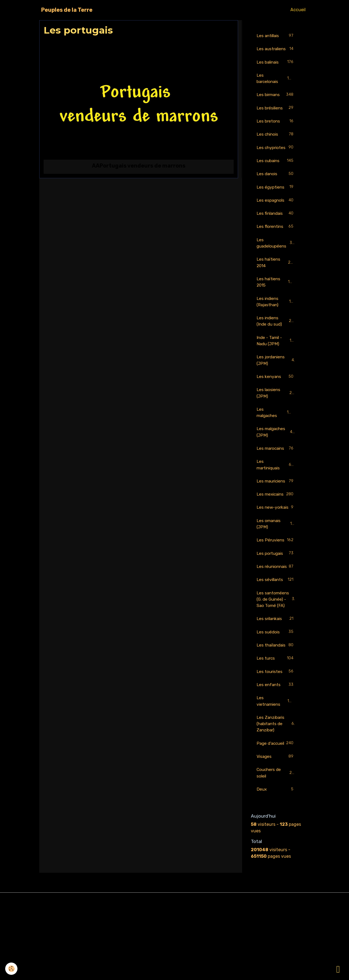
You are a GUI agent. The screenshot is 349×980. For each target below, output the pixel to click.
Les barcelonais (276, 86)
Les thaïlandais (276, 705)
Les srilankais (276, 675)
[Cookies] (12, 969)
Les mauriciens (276, 498)
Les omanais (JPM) (276, 558)
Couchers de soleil (276, 844)
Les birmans (276, 102)
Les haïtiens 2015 (276, 292)
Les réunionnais (276, 611)
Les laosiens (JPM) (276, 405)
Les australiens (276, 52)
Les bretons (276, 129)
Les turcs (276, 721)
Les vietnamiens (276, 765)
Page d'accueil (276, 811)
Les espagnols (276, 209)
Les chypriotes (276, 156)
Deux (276, 861)
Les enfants (276, 748)
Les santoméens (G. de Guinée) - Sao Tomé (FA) (277, 651)
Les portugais (276, 595)
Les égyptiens (276, 196)
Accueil (298, 10)
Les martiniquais (276, 479)
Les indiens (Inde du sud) (276, 332)
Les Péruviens (276, 578)
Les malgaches (276, 425)
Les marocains (276, 462)
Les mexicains (276, 518)
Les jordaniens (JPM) (276, 372)
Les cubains (276, 169)
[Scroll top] (338, 969)
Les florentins (276, 236)
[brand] (67, 10)
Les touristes (276, 735)
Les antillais (276, 36)
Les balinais (276, 69)
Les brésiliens (276, 116)
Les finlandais (276, 223)
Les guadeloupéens (276, 253)
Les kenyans (276, 389)
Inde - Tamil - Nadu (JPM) (276, 352)
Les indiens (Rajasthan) (276, 312)
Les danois (276, 183)
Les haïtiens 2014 (276, 272)
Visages (276, 828)
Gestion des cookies (175, 972)
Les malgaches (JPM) (276, 445)
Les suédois (276, 688)
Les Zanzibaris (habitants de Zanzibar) (276, 788)
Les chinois (276, 143)
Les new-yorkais (276, 538)
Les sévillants (276, 628)
